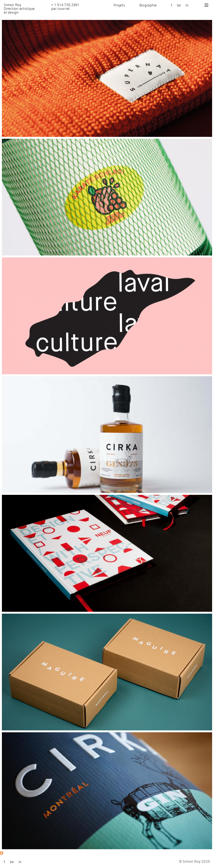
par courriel (60, 9)
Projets (119, 5)
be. (179, 5)
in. (187, 5)
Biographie (148, 5)
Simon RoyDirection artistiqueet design (19, 9)
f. (172, 5)
